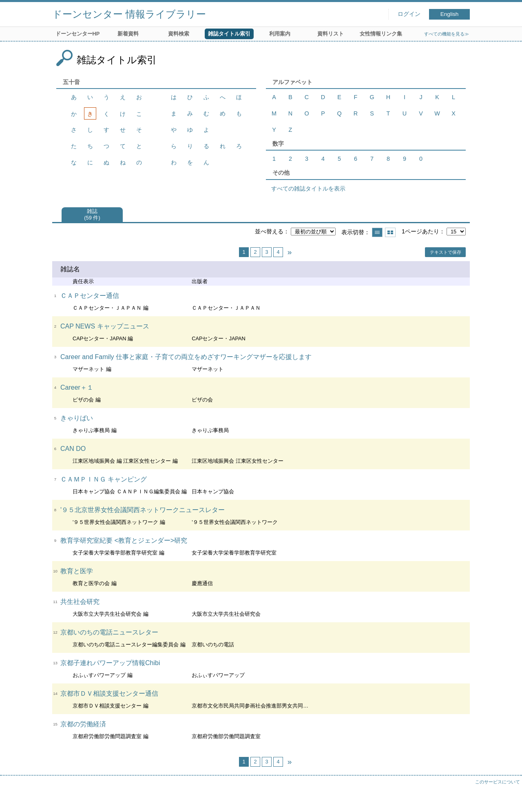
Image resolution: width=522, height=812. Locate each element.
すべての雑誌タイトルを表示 (308, 189)
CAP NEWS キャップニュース (105, 326)
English (450, 14)
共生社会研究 (80, 602)
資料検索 (179, 34)
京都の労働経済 (83, 724)
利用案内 (280, 34)
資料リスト (331, 34)
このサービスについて (498, 782)
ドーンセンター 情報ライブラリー (129, 14)
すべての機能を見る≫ (447, 34)
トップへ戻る (508, 798)
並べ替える (269, 231)
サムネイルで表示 (390, 232)
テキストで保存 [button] (446, 252)
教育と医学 (77, 571)
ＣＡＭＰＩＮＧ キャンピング (104, 479)
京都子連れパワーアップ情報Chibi (110, 663)
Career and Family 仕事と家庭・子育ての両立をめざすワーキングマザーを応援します (186, 357)
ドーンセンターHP (78, 34)
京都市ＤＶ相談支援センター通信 (109, 693)
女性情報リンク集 (381, 34)
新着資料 (128, 34)
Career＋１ (77, 387)
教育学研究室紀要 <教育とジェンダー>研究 (124, 540)
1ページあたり (420, 231)
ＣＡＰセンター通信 (90, 296)
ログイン (409, 14)
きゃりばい (77, 418)
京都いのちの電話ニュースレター (109, 632)
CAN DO (73, 449)
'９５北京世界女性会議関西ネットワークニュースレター (143, 510)
